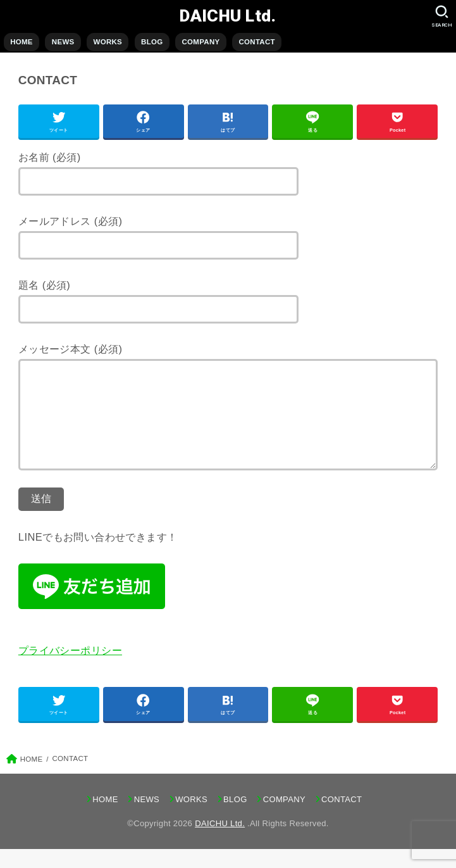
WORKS (108, 42)
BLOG (152, 42)
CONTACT (256, 42)
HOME (22, 42)
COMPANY (200, 42)
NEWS (63, 42)
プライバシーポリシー (70, 670)
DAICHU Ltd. (228, 16)
